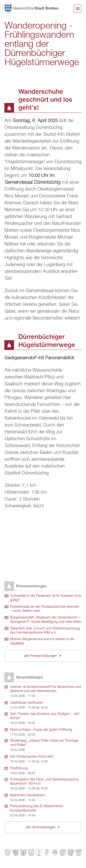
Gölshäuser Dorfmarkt (26, 703)
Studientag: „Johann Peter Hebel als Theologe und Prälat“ (44, 743)
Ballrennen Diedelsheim (28, 795)
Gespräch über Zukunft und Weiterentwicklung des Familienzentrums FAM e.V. (45, 631)
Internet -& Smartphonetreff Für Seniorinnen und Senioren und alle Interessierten (46, 689)
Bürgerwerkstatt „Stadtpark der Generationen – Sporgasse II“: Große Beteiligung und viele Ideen (46, 620)
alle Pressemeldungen (41, 656)
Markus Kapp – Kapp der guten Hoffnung (41, 730)
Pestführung (19, 768)
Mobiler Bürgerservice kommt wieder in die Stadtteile (42, 641)
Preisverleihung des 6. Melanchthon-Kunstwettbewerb (37, 808)
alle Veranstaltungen (41, 827)
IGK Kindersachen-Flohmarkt (32, 757)
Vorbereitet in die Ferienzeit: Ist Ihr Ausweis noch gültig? (46, 598)
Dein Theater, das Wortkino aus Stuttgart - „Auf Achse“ (45, 716)
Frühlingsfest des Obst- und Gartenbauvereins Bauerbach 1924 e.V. (44, 782)
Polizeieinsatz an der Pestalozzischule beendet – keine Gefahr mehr (44, 609)
